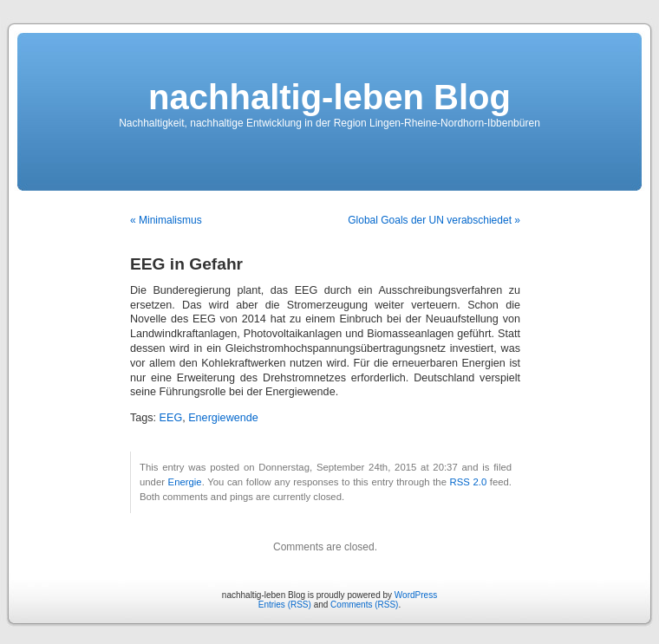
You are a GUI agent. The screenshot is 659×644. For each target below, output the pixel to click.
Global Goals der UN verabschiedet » (434, 220)
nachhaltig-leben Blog (329, 97)
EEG (171, 418)
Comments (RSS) (364, 605)
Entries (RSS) (285, 605)
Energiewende (223, 418)
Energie (185, 482)
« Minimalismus (166, 220)
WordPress (416, 595)
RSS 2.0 (469, 482)
